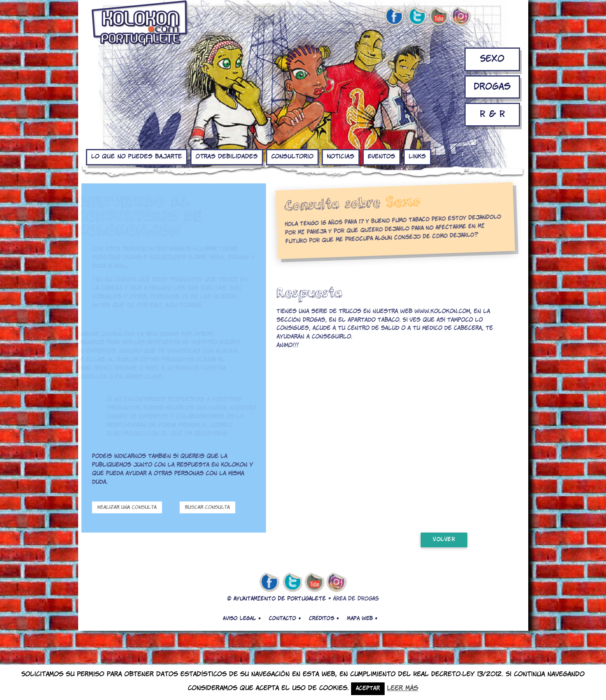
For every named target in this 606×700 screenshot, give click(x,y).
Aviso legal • (242, 619)
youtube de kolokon (439, 17)
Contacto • (285, 619)
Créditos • (324, 619)
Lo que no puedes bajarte (137, 157)
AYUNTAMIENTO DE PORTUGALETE (280, 599)
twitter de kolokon (417, 17)
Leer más (403, 688)
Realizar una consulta (127, 507)
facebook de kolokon (394, 17)
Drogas (492, 87)
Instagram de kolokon (461, 17)
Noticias (341, 157)
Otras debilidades (227, 157)
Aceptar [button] (368, 689)
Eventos (382, 157)
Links (417, 157)
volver (444, 540)
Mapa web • (362, 619)
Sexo (492, 59)
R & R (492, 114)
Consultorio (292, 157)
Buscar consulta (207, 507)
